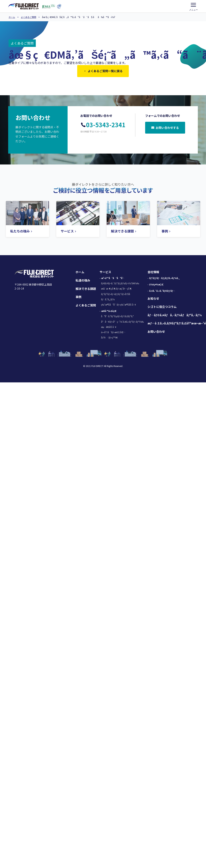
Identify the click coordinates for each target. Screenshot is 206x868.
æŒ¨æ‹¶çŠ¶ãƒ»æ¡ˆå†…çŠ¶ (116, 289)
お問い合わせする (165, 129)
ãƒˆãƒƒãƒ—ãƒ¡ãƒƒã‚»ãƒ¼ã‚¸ (165, 279)
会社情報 (153, 273)
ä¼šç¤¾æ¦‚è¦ (157, 285)
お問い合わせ (156, 332)
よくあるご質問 (29, 17)
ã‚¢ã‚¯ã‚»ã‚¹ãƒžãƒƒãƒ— (162, 291)
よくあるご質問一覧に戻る (103, 71)
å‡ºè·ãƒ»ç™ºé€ (110, 338)
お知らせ (153, 299)
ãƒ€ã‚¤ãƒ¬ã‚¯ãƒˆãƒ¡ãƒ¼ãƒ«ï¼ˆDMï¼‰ (120, 284)
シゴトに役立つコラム (162, 307)
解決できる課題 (86, 289)
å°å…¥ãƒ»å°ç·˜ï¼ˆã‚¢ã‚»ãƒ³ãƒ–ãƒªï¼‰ (122, 322)
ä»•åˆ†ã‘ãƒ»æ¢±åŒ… (113, 333)
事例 (78, 298)
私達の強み (83, 281)
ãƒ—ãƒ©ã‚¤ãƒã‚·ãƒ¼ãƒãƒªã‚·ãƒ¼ (175, 316)
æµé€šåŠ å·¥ (109, 328)
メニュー (193, 6)
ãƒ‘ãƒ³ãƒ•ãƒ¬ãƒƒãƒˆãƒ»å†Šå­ (116, 295)
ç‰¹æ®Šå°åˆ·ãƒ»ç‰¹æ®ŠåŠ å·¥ (118, 305)
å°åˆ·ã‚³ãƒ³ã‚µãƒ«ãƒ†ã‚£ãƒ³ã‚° (117, 317)
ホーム (12, 17)
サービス (105, 273)
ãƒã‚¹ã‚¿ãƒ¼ (108, 300)
